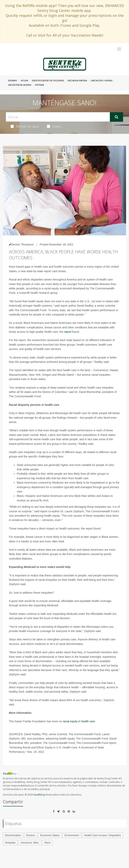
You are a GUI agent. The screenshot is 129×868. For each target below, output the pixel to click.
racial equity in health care (79, 721)
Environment (72, 835)
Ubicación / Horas (102, 81)
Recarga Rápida (77, 81)
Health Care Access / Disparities (103, 835)
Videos (54, 126)
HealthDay (39, 795)
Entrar (40, 85)
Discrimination (13, 835)
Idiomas (12, 81)
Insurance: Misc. (30, 843)
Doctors (31, 835)
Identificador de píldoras (48, 81)
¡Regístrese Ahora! (20, 85)
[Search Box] (58, 117)
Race (47, 843)
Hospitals (10, 843)
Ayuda (24, 81)
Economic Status (50, 835)
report (68, 332)
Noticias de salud (25, 126)
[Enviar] (116, 117)
